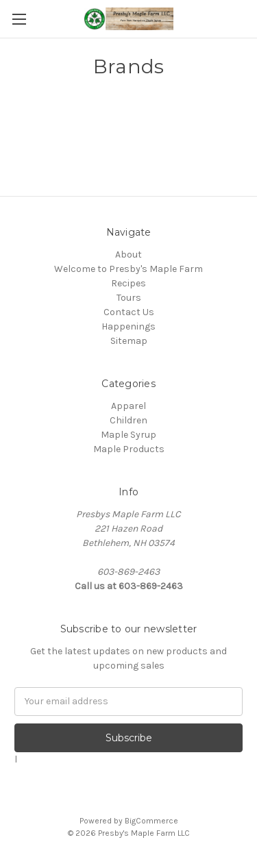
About (128, 255)
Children (128, 420)
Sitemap (129, 341)
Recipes (128, 283)
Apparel (128, 406)
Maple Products (129, 449)
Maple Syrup (128, 435)
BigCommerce (151, 821)
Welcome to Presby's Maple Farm (128, 269)
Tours (129, 298)
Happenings (128, 326)
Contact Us (129, 312)
